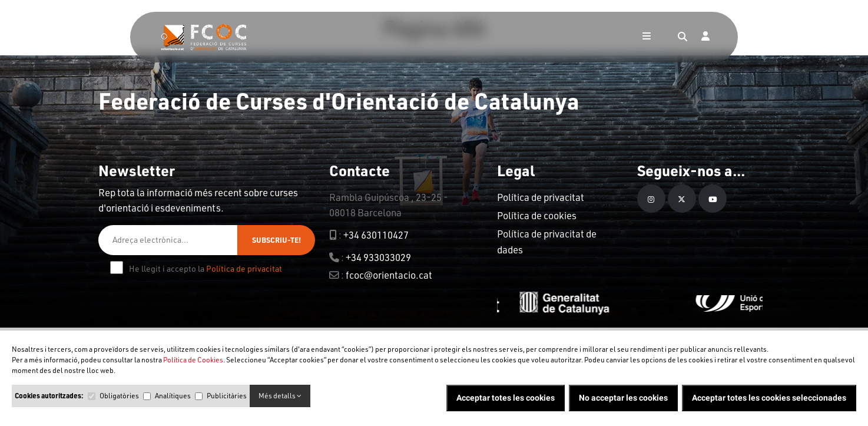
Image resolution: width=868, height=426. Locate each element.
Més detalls (280, 396)
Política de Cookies (193, 360)
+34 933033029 (378, 257)
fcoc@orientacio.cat (389, 275)
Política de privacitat (244, 268)
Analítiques (173, 396)
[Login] (705, 37)
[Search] (683, 37)
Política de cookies (537, 215)
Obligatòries (119, 396)
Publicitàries (227, 396)
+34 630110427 (376, 235)
